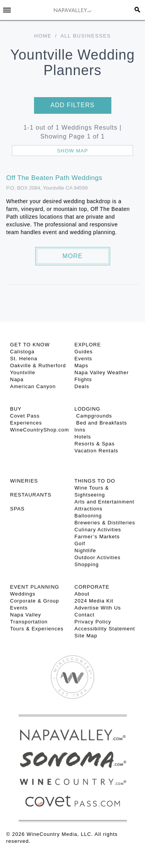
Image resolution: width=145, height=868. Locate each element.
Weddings (23, 594)
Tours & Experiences (37, 629)
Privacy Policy (93, 622)
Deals (82, 386)
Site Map (86, 636)
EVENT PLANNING (35, 587)
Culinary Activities (98, 530)
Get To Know (30, 345)
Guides (84, 352)
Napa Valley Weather (102, 372)
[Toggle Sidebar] (7, 10)
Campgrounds (93, 416)
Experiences (26, 423)
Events (84, 359)
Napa (17, 379)
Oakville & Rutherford (38, 366)
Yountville (23, 372)
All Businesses (85, 36)
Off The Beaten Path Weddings (54, 178)
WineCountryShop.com (40, 430)
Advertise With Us (98, 608)
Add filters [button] (73, 105)
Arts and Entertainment (105, 502)
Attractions (89, 509)
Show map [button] (72, 151)
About (82, 594)
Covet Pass (25, 416)
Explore (88, 345)
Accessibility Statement (105, 629)
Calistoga (22, 352)
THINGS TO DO (95, 481)
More (73, 256)
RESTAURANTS (31, 495)
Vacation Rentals (96, 451)
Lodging (88, 409)
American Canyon (33, 386)
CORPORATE (92, 587)
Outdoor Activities (98, 557)
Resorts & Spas (95, 444)
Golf (80, 544)
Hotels (83, 437)
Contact (85, 615)
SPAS (17, 509)
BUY (16, 409)
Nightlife (85, 550)
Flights (83, 379)
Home (43, 36)
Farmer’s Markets (97, 537)
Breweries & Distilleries (105, 523)
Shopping (87, 564)
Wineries (24, 481)
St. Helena (24, 359)
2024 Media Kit (94, 601)
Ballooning (88, 516)
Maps (82, 366)
